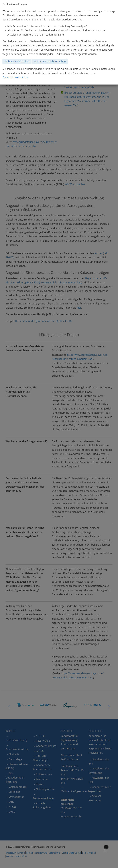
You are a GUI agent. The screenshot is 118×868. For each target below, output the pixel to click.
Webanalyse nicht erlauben (50, 62)
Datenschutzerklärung (15, 77)
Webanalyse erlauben (17, 62)
